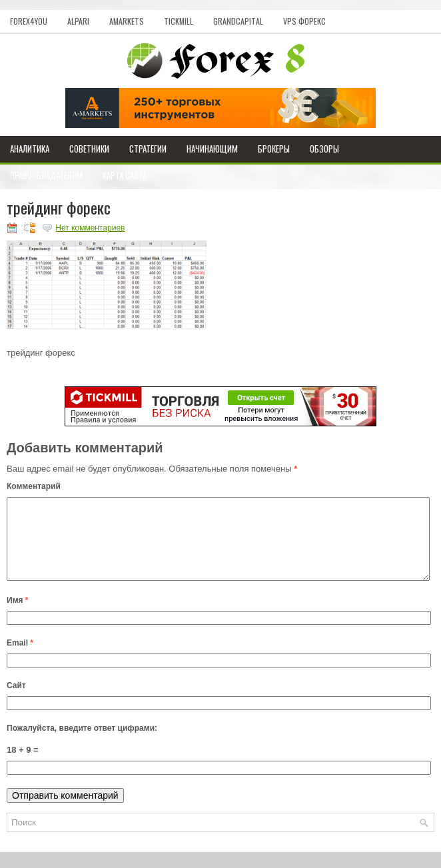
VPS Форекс (304, 21)
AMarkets (127, 21)
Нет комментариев (90, 228)
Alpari (78, 21)
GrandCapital (238, 21)
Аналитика (30, 149)
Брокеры (274, 149)
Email (20, 659)
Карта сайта (125, 175)
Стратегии (148, 149)
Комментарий (34, 486)
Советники (89, 149)
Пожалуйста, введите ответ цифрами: (82, 744)
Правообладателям (46, 175)
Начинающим (212, 149)
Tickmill (179, 21)
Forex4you (29, 21)
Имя (18, 616)
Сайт (16, 701)
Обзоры (324, 149)
